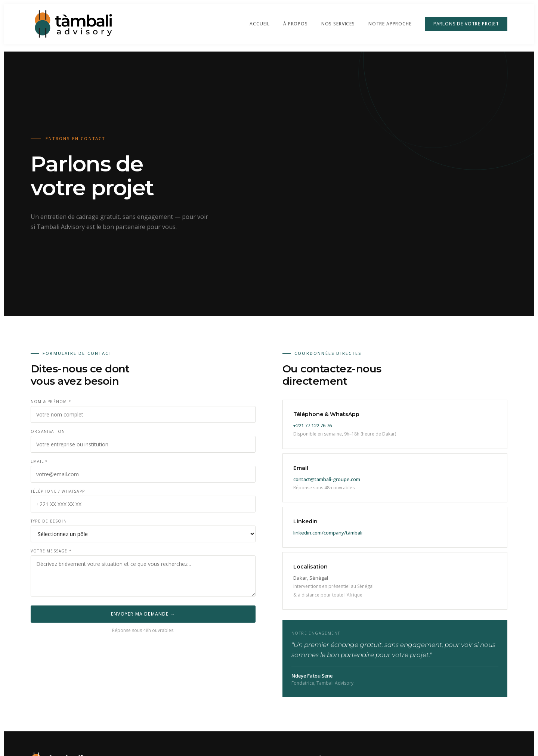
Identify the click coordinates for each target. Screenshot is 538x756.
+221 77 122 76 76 (313, 425)
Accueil (260, 24)
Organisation (48, 431)
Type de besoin (49, 521)
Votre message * (51, 551)
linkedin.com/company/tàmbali (328, 533)
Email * (39, 461)
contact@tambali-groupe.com (327, 479)
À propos (296, 24)
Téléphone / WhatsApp (58, 491)
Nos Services (338, 24)
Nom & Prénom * (51, 402)
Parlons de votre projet (466, 24)
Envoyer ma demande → (143, 614)
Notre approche (390, 24)
